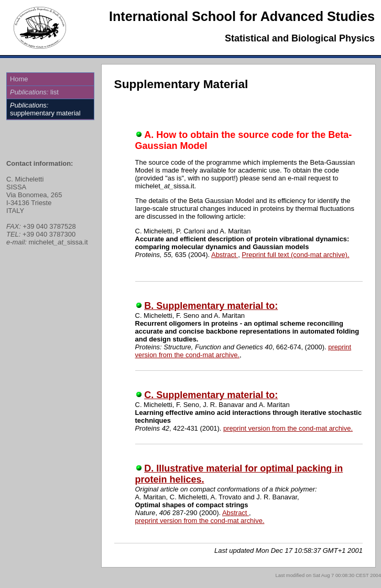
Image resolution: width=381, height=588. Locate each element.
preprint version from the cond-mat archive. (288, 428)
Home (19, 79)
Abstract (225, 255)
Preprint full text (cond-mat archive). (295, 255)
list (34, 92)
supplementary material (45, 109)
